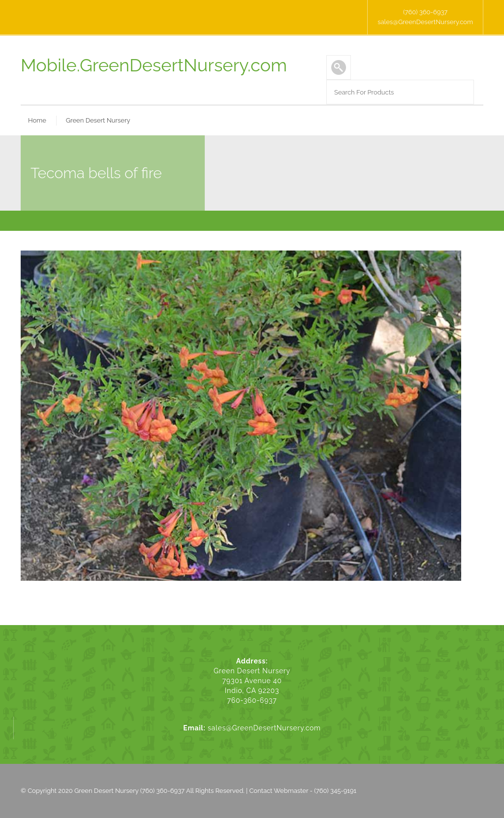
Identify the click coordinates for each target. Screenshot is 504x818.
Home (37, 120)
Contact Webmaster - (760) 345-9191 (303, 791)
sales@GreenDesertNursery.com (425, 22)
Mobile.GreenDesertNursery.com (154, 65)
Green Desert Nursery (98, 120)
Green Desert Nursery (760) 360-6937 (129, 791)
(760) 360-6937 (425, 12)
